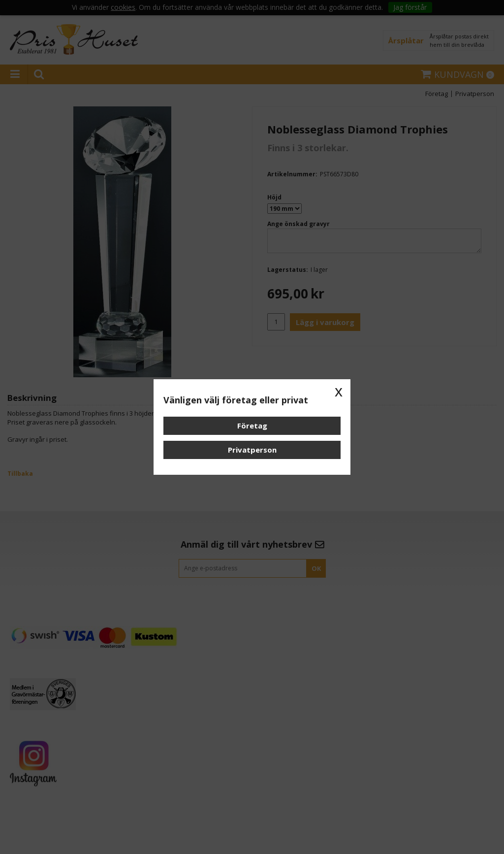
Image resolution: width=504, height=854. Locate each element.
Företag (252, 426)
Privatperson (252, 450)
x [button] (339, 391)
